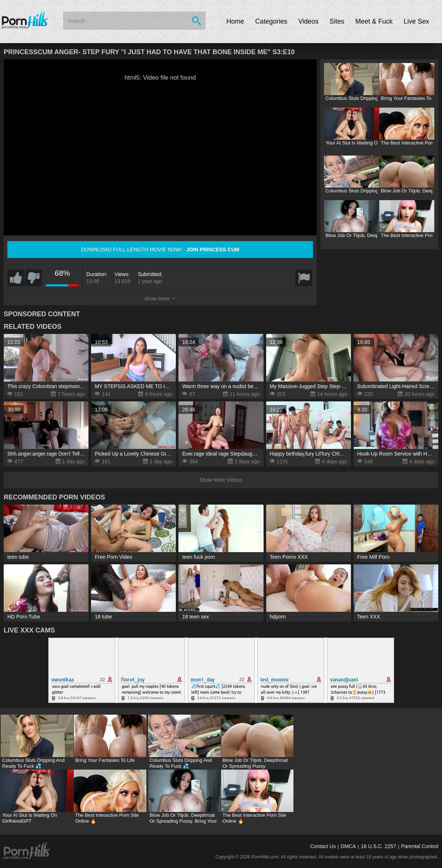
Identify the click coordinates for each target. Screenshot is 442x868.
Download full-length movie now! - (160, 250)
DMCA (348, 846)
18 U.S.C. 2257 (379, 846)
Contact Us (323, 846)
